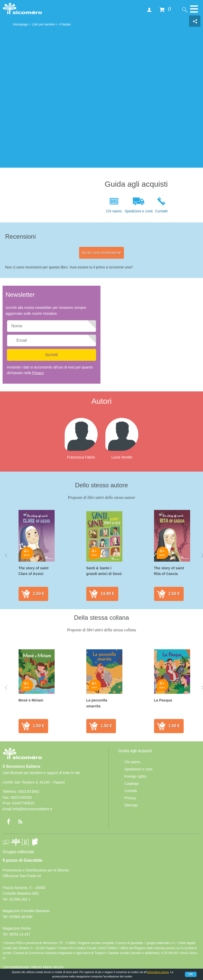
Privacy (38, 373)
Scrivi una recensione (102, 253)
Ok (191, 974)
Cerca (184, 10)
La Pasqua (163, 700)
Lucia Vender (122, 457)
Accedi (149, 10)
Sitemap (131, 805)
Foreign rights (136, 776)
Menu (194, 12)
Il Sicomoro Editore (22, 758)
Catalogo (132, 784)
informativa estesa (158, 972)
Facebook (9, 822)
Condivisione (195, 21)
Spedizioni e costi (138, 211)
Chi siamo (114, 211)
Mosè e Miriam (31, 700)
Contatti (161, 211)
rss (20, 822)
